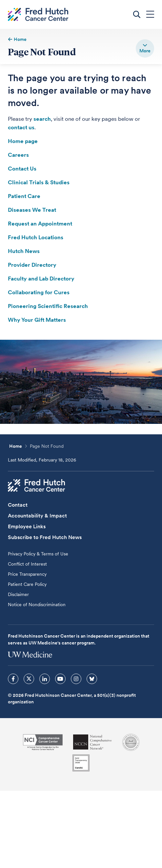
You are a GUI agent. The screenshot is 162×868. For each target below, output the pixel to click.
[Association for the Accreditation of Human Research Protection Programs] (131, 742)
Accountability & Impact (37, 516)
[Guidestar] (81, 763)
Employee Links (27, 526)
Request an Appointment (40, 224)
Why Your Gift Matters (37, 320)
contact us (21, 127)
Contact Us (22, 169)
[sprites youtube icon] (60, 679)
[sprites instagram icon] (76, 679)
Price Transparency (27, 574)
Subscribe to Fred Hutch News (45, 537)
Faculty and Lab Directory (41, 279)
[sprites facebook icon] (13, 679)
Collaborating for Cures (39, 292)
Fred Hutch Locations (36, 237)
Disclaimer (18, 594)
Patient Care (24, 196)
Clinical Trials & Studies (39, 182)
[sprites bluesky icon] (92, 679)
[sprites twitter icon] (29, 679)
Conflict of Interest (27, 564)
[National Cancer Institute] (43, 742)
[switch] (145, 48)
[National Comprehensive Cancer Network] (92, 742)
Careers (18, 155)
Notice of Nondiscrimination (37, 605)
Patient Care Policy (27, 584)
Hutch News (24, 251)
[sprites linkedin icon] (45, 679)
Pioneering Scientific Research (48, 306)
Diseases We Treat (32, 210)
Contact (18, 505)
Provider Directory (32, 265)
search (42, 119)
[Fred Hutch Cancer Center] (36, 485)
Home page (23, 141)
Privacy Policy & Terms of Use (38, 554)
